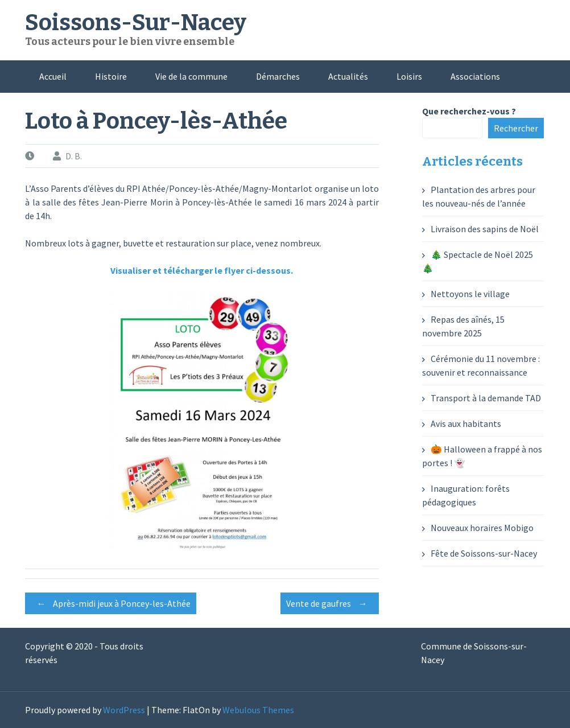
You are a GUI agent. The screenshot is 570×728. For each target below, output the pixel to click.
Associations (475, 76)
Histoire (111, 76)
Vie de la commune (191, 76)
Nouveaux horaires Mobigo (482, 528)
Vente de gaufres (330, 603)
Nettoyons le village (470, 294)
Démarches (278, 76)
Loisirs (409, 76)
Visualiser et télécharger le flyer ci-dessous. (202, 270)
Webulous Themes (258, 710)
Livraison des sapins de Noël (485, 229)
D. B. (74, 156)
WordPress (124, 710)
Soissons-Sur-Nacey (136, 23)
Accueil (53, 76)
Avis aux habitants (466, 423)
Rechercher (516, 128)
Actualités (348, 76)
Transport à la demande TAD (486, 398)
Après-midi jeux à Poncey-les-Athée (111, 603)
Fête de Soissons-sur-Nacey (484, 553)
